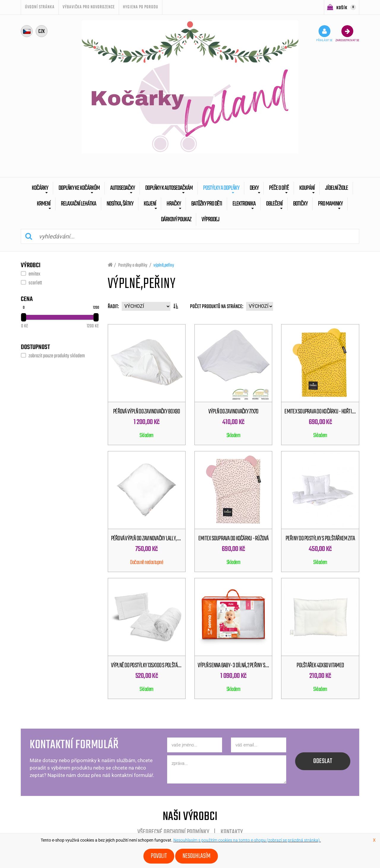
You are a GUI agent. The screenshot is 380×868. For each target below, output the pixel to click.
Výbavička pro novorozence (89, 7)
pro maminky (330, 204)
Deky (254, 188)
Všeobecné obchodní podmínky (173, 832)
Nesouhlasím (197, 856)
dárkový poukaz (176, 220)
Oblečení (274, 204)
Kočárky (40, 188)
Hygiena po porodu (141, 7)
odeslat (323, 761)
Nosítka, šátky (120, 204)
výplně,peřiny (164, 265)
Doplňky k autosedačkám (169, 188)
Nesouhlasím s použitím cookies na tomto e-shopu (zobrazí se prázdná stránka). (247, 840)
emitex (34, 274)
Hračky (174, 204)
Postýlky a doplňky (221, 188)
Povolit (159, 856)
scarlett (35, 283)
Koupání (307, 188)
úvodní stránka (40, 7)
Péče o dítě (279, 188)
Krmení (44, 204)
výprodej (210, 220)
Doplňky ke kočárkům (79, 188)
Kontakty (232, 832)
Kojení (150, 204)
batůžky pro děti (207, 204)
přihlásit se (324, 34)
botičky (300, 204)
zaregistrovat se (347, 34)
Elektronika (244, 204)
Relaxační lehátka (79, 204)
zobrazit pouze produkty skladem (57, 356)
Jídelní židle (337, 188)
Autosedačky (122, 188)
